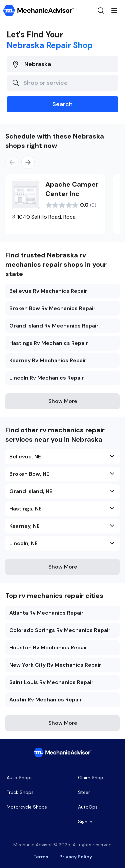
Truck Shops (20, 792)
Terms (41, 857)
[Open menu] (114, 11)
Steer (84, 792)
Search (62, 104)
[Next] (28, 162)
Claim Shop (91, 778)
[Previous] (12, 162)
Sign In (85, 822)
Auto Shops (20, 778)
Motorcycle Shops (27, 807)
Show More (63, 401)
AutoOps (88, 807)
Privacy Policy (76, 857)
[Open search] (101, 11)
